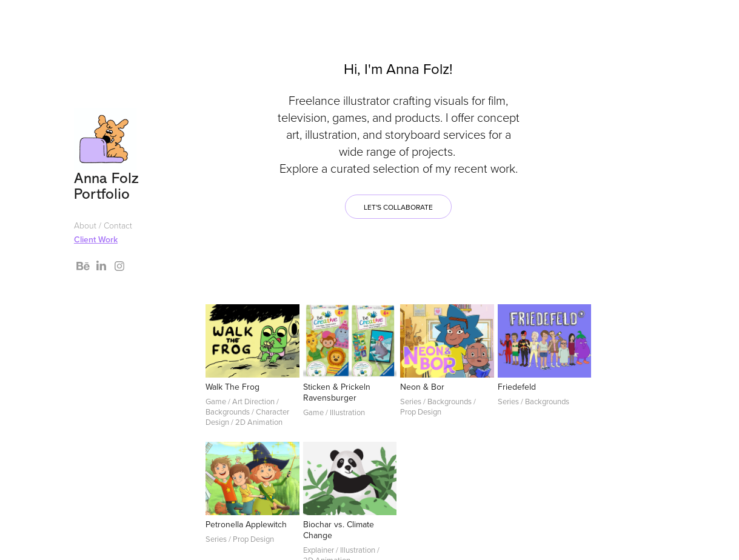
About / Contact (103, 225)
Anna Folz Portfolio (109, 186)
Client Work (96, 239)
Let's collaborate (398, 207)
